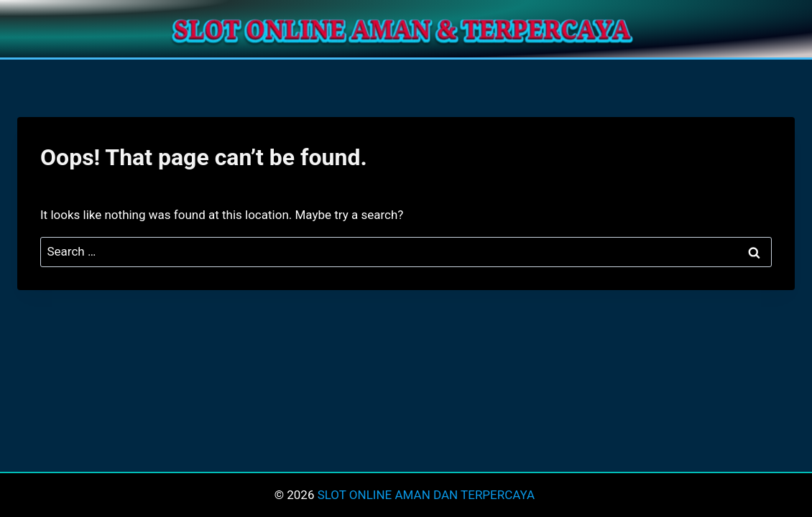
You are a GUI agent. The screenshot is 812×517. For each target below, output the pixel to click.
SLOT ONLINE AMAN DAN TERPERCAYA (428, 495)
